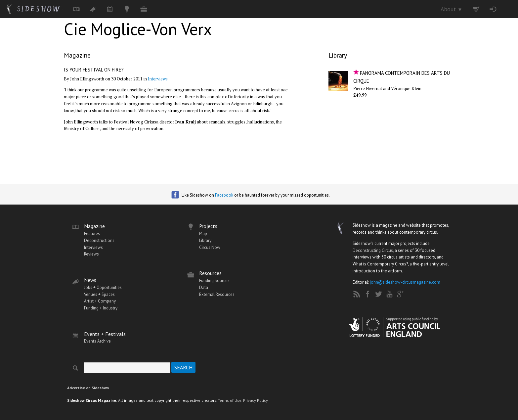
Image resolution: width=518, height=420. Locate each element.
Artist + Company (100, 301)
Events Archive (97, 341)
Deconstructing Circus (373, 250)
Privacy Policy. (256, 400)
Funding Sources (214, 280)
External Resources (217, 294)
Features (92, 233)
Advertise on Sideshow (88, 388)
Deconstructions (99, 240)
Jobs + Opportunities (103, 287)
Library (338, 55)
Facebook (224, 195)
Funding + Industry (101, 308)
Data (204, 287)
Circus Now (210, 247)
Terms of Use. (230, 400)
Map (203, 233)
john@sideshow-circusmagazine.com (405, 282)
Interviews (158, 79)
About (452, 9)
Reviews (91, 254)
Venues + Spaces (99, 294)
